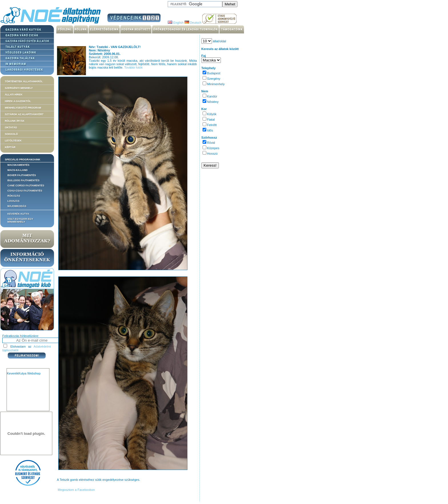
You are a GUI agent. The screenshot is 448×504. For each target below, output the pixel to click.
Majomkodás (17, 206)
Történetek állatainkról (24, 81)
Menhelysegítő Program (23, 108)
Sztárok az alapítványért (24, 114)
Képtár (10, 147)
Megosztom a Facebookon (76, 490)
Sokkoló (11, 134)
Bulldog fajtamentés (23, 180)
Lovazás (13, 201)
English (176, 23)
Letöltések (13, 141)
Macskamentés (18, 165)
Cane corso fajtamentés (26, 186)
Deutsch (193, 23)
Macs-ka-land (18, 170)
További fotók (133, 67)
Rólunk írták (15, 121)
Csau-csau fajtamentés (25, 191)
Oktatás (11, 128)
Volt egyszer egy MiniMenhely (20, 220)
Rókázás (14, 196)
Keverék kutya (18, 214)
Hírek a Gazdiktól (18, 101)
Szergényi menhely (19, 88)
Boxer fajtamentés (22, 175)
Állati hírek (14, 95)
